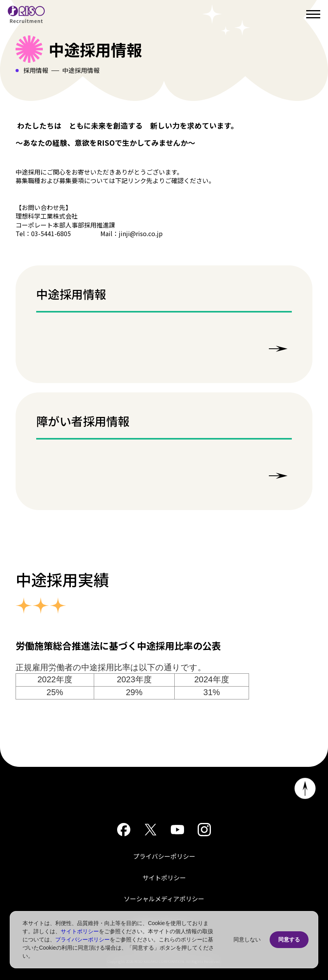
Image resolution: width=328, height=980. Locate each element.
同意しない (247, 939)
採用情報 (36, 70)
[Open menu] (313, 14)
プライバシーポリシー (164, 856)
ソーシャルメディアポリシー (164, 899)
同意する (289, 939)
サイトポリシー (164, 878)
